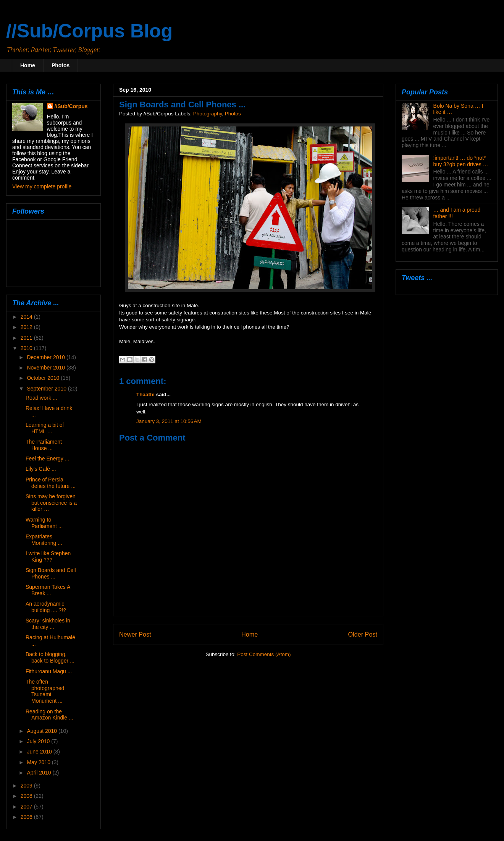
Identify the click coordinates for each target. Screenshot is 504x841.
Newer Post (135, 634)
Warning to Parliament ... (44, 523)
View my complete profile (42, 186)
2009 (27, 786)
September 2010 (47, 389)
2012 (27, 327)
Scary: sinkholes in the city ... (48, 624)
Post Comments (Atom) (264, 654)
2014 (27, 317)
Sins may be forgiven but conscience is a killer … (51, 503)
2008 (27, 796)
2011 (27, 338)
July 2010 (39, 741)
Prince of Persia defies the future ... (51, 483)
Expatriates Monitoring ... (44, 540)
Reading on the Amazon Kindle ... (49, 715)
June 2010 (40, 752)
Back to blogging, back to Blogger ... (50, 657)
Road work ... (41, 398)
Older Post (363, 634)
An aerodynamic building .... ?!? (46, 607)
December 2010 (47, 357)
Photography (208, 114)
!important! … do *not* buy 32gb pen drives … (461, 161)
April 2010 (40, 773)
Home (28, 65)
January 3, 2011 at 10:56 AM (169, 421)
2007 (27, 807)
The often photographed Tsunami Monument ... (45, 691)
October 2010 (44, 378)
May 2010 (39, 762)
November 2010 (47, 368)
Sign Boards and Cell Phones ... (51, 573)
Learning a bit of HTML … (45, 428)
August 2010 (43, 731)
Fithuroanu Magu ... (49, 671)
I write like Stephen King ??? (48, 557)
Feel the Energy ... (47, 459)
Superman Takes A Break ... (48, 590)
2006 (27, 817)
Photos (61, 65)
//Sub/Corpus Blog (89, 31)
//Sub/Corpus (71, 106)
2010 (27, 348)
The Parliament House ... (44, 445)
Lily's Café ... (41, 469)
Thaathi (145, 395)
